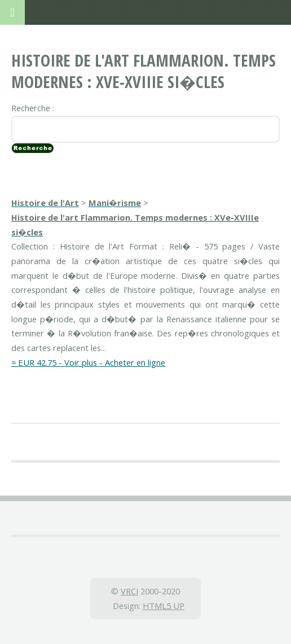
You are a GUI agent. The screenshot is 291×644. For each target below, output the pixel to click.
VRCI (129, 591)
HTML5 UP (164, 606)
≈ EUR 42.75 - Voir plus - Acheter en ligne (88, 362)
